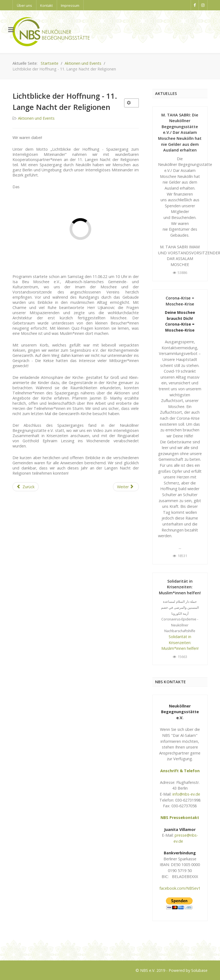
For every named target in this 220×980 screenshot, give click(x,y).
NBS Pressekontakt (180, 817)
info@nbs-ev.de (186, 794)
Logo (17, 946)
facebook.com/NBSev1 (180, 888)
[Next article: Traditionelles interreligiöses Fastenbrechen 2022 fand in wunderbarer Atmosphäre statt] (126, 487)
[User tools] (131, 103)
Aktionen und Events (36, 118)
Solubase (199, 970)
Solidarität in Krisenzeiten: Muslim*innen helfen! (180, 587)
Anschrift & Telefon (180, 771)
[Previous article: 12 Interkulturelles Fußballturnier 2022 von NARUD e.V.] (26, 487)
